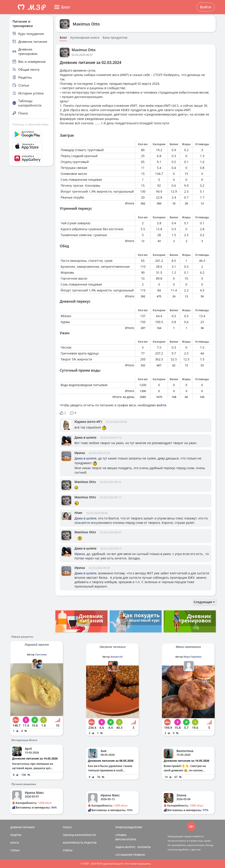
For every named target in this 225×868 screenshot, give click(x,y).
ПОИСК (67, 827)
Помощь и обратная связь (31, 124)
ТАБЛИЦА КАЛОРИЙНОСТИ (79, 835)
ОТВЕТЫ (68, 850)
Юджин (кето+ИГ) (88, 422)
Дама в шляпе (85, 437)
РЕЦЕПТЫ (16, 835)
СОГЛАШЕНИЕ (124, 855)
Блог (63, 38)
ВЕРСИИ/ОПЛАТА (126, 839)
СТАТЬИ (15, 850)
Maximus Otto (86, 24)
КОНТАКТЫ (144, 847)
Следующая (204, 602)
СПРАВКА (121, 835)
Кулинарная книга (85, 38)
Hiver (78, 513)
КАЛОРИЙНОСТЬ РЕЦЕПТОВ (80, 843)
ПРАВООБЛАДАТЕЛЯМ (129, 827)
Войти (206, 7)
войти (161, 405)
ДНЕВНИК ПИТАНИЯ (22, 827)
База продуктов (115, 38)
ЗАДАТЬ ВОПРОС (125, 847)
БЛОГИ (15, 843)
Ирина (80, 453)
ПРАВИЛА (139, 855)
